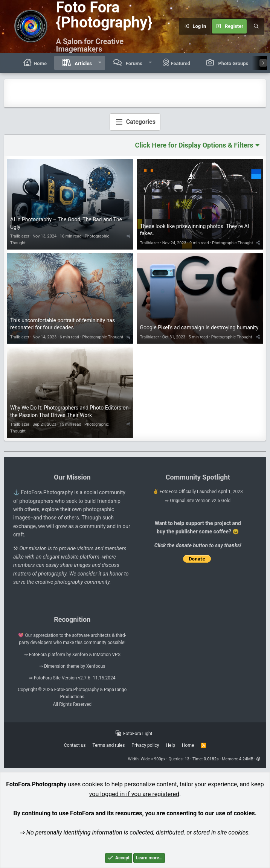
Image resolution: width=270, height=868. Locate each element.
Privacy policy (145, 745)
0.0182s (211, 759)
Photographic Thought (233, 243)
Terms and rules (109, 745)
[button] (100, 63)
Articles (83, 63)
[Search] (256, 26)
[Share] (128, 236)
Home (34, 63)
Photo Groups (233, 63)
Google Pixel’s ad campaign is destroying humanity (199, 327)
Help (170, 745)
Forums (133, 63)
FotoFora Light (134, 733)
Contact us (75, 745)
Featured (177, 63)
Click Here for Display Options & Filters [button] (194, 145)
